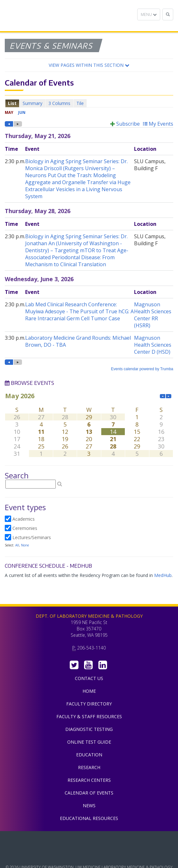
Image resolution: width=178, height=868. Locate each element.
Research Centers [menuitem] (89, 780)
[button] (89, 65)
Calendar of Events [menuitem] (89, 793)
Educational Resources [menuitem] (89, 818)
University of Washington (89, 855)
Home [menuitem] (89, 691)
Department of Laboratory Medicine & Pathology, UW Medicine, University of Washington (37, 16)
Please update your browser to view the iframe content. (89, 103)
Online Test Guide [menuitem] (89, 742)
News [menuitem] (89, 806)
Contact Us (89, 678)
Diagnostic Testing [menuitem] (89, 729)
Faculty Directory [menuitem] (89, 704)
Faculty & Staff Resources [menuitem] (89, 716)
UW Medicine (89, 841)
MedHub (163, 575)
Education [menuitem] (89, 755)
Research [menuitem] (89, 767)
